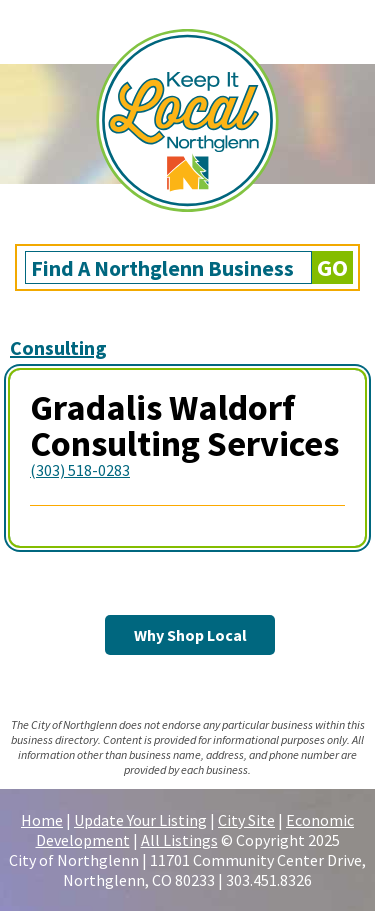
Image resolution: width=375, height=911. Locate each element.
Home (42, 820)
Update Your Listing (140, 820)
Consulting (58, 347)
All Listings (179, 840)
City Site (246, 820)
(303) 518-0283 (80, 470)
